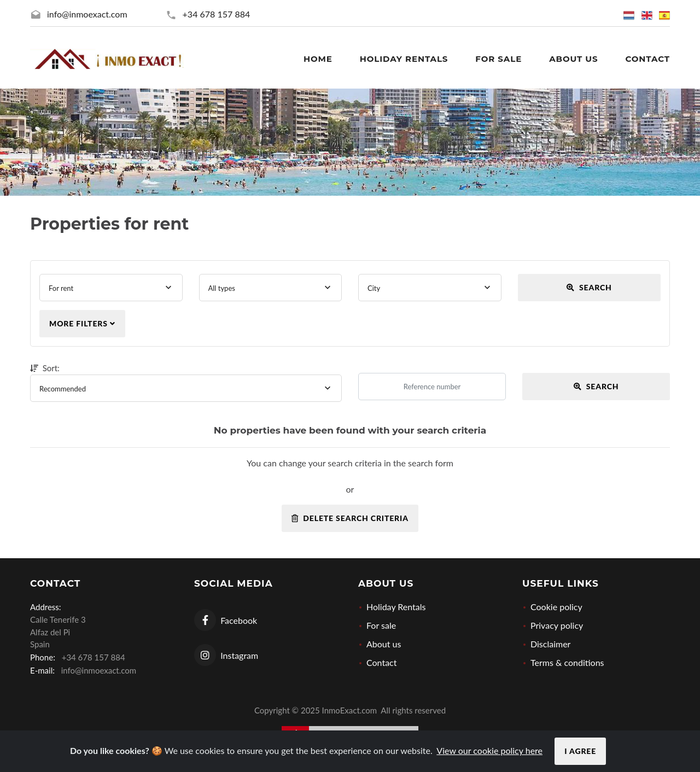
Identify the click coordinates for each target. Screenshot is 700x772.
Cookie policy (556, 607)
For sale (381, 625)
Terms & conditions (567, 662)
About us (384, 644)
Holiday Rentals (396, 607)
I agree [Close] (580, 751)
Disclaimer (550, 644)
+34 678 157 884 (217, 14)
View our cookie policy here (489, 750)
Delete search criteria (350, 518)
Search (589, 287)
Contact (381, 662)
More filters (82, 323)
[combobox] (111, 288)
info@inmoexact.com (87, 14)
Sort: (47, 368)
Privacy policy (557, 625)
